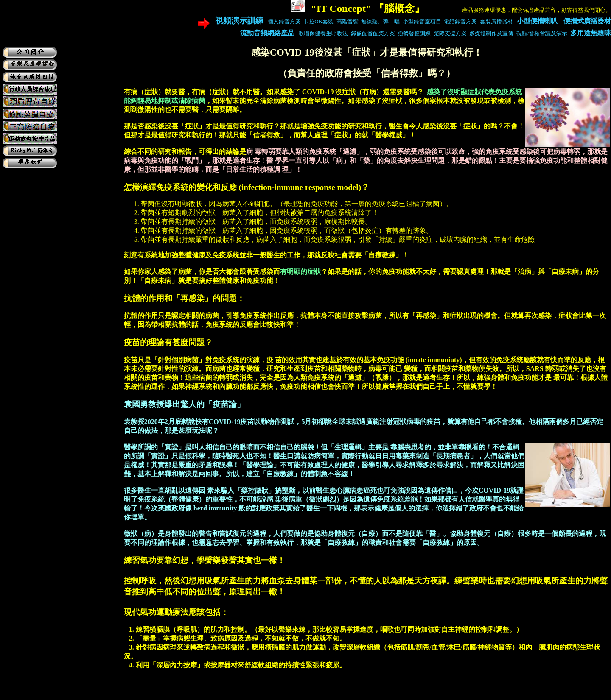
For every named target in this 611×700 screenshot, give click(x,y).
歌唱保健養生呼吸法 (323, 33)
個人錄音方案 (284, 21)
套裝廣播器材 (496, 21)
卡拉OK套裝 (318, 21)
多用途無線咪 (591, 33)
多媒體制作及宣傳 (491, 33)
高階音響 (348, 21)
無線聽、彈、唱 (380, 21)
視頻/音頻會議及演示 (542, 33)
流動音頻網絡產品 (267, 33)
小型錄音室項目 (422, 21)
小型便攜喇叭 (537, 21)
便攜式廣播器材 (587, 21)
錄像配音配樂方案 (373, 33)
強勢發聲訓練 (414, 33)
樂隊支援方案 (450, 33)
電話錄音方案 (460, 21)
